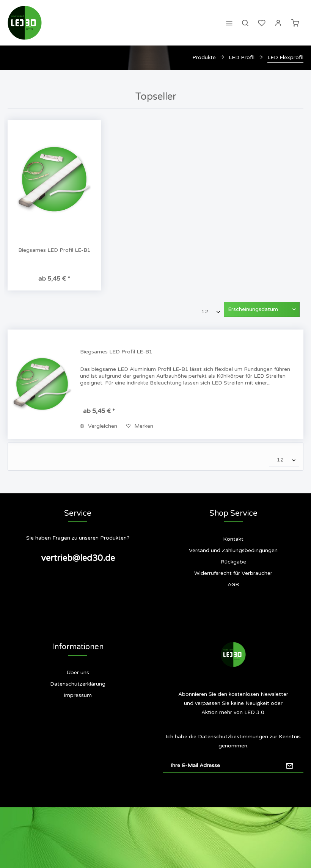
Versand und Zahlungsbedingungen (233, 550)
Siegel (78, 726)
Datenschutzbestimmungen (233, 737)
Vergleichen (99, 426)
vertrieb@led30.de (78, 558)
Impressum (78, 695)
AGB (233, 585)
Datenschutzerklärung (78, 684)
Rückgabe (233, 562)
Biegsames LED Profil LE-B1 (54, 250)
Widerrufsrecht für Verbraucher (233, 573)
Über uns (78, 673)
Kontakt (233, 539)
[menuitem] (229, 23)
